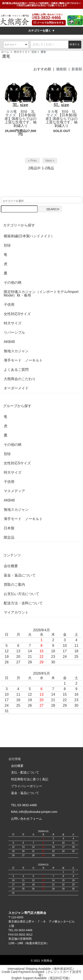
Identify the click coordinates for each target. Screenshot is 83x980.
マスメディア (14, 491)
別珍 (34, 52)
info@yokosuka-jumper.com (38, 812)
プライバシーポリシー (27, 786)
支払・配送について (25, 773)
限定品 (9, 538)
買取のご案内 (14, 585)
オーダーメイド (16, 389)
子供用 (9, 305)
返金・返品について (20, 576)
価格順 (61, 69)
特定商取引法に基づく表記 (30, 779)
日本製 (9, 528)
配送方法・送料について (23, 603)
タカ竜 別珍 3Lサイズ (20, 114)
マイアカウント (16, 613)
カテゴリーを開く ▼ (41, 31)
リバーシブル (14, 333)
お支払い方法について (21, 594)
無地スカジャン (16, 351)
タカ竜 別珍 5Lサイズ (61, 114)
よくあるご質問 (16, 370)
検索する (75, 45)
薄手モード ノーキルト (23, 361)
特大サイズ (21, 52)
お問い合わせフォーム (27, 819)
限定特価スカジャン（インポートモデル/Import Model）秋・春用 (41, 294)
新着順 (77, 69)
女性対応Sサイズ (17, 314)
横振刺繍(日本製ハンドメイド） (29, 236)
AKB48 (9, 342)
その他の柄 (13, 283)
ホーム (5, 52)
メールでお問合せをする (49, 23)
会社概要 (11, 566)
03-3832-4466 (48, 18)
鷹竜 (43, 52)
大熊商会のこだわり (20, 379)
